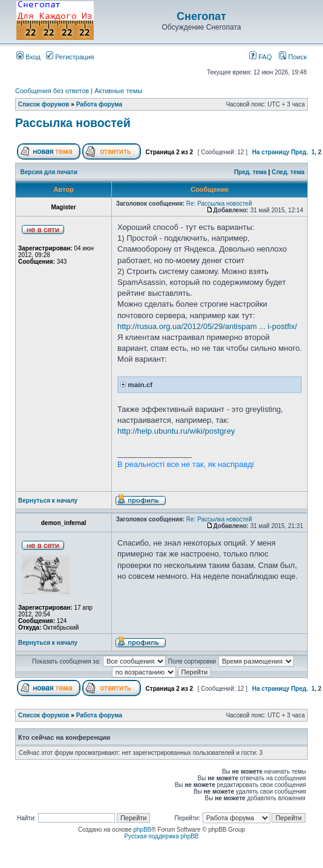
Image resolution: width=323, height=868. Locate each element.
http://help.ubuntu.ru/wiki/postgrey (176, 431)
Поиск (293, 57)
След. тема (288, 172)
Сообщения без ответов (52, 91)
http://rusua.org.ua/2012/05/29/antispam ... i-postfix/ (207, 326)
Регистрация (70, 57)
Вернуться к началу (48, 501)
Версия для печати (49, 172)
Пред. (299, 152)
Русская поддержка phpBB (161, 836)
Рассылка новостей (73, 123)
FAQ (260, 57)
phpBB (142, 830)
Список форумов (44, 104)
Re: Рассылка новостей (219, 204)
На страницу (271, 152)
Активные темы (118, 91)
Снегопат (201, 16)
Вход (28, 57)
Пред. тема (250, 172)
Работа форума (99, 104)
